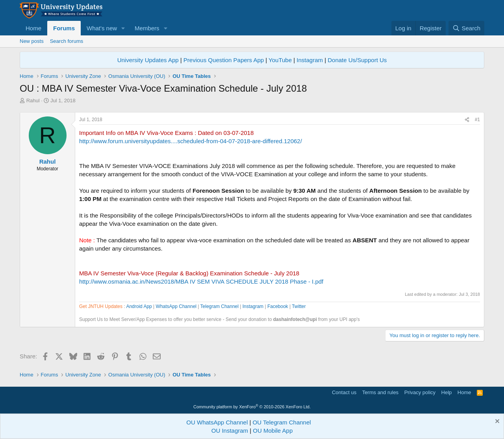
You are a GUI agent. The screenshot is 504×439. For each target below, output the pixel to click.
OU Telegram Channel (282, 422)
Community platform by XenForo (252, 407)
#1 (477, 120)
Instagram (310, 60)
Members (147, 28)
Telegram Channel (220, 306)
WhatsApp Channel (176, 306)
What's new (102, 28)
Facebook (278, 306)
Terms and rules (380, 392)
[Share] (467, 120)
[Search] (466, 28)
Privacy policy (420, 392)
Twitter (299, 306)
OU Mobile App (273, 431)
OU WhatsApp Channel (217, 422)
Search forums (67, 41)
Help (447, 392)
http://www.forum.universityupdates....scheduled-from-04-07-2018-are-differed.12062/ (191, 141)
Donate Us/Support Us (357, 60)
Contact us (344, 392)
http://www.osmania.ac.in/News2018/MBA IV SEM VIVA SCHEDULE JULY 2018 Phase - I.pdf (201, 281)
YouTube (280, 60)
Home (33, 28)
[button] (123, 28)
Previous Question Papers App (224, 60)
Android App (139, 306)
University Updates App (148, 60)
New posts (32, 41)
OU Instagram (230, 431)
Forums (64, 28)
